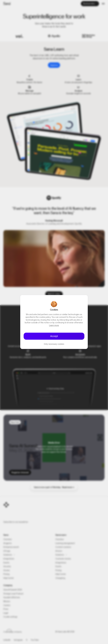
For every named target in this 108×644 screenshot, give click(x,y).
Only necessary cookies (54, 344)
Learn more (54, 326)
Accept (54, 336)
